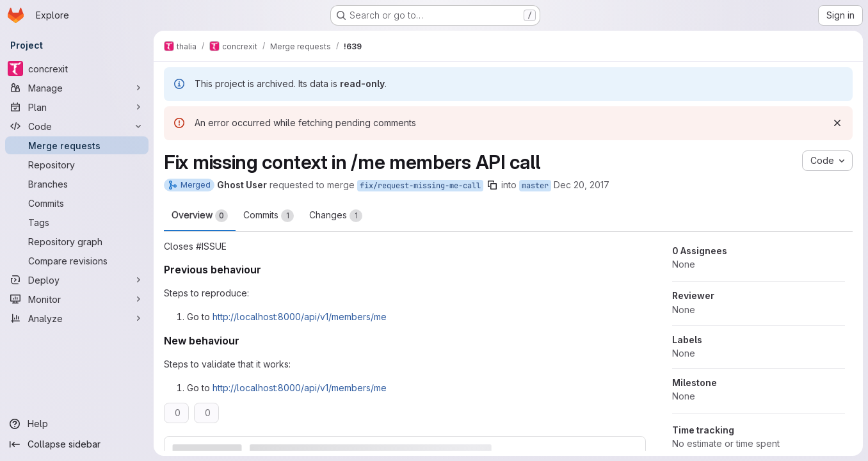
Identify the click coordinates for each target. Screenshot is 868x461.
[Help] (77, 424)
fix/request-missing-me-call (420, 186)
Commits (269, 216)
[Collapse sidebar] (77, 444)
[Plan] (77, 107)
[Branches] (77, 184)
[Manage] (77, 88)
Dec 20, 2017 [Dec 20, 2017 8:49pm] (582, 185)
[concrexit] (77, 69)
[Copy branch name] (492, 185)
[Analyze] (77, 318)
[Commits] (77, 203)
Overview (200, 216)
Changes (336, 216)
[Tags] (77, 222)
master (535, 186)
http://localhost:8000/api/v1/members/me (300, 317)
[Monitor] (77, 299)
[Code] (77, 126)
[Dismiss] (837, 123)
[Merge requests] (77, 145)
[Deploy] (77, 280)
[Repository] (77, 165)
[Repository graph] (77, 241)
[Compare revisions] (77, 261)
